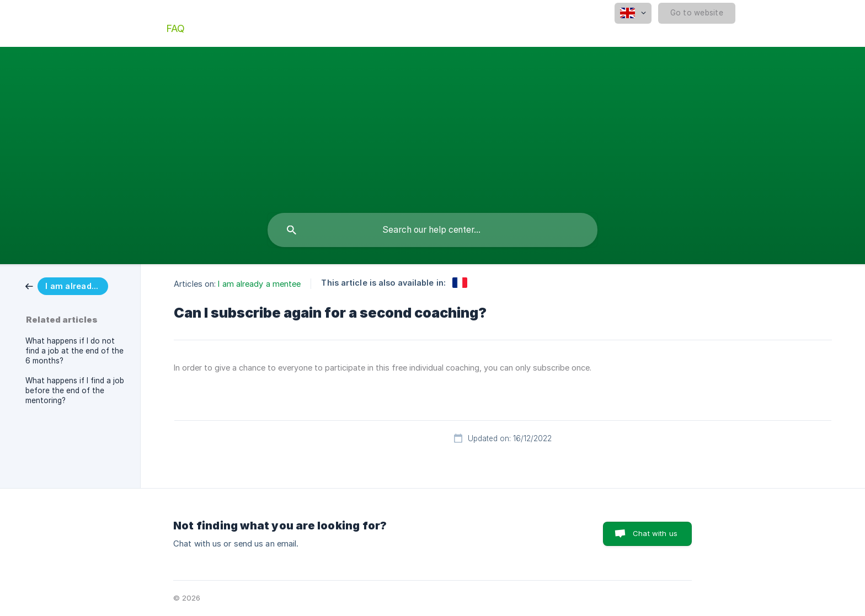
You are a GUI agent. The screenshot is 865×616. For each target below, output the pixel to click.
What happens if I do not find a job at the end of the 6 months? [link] (74, 351)
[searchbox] (432, 230)
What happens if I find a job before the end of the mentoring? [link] (75, 390)
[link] (67, 285)
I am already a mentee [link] (259, 284)
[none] (633, 13)
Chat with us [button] (655, 533)
